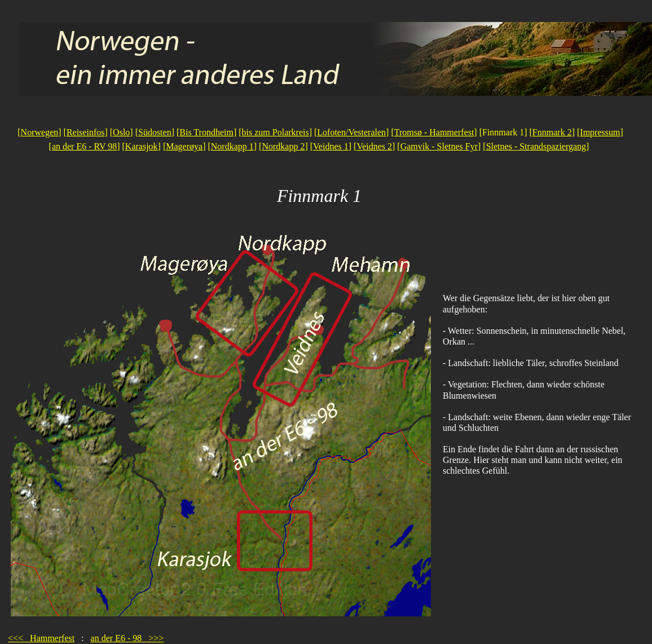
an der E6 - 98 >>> (127, 638)
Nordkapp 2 (283, 146)
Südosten (155, 132)
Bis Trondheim (206, 132)
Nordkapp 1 (232, 146)
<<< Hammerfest (41, 638)
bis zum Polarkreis (276, 132)
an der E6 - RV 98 (84, 146)
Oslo (121, 132)
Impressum (600, 132)
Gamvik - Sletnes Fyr (439, 146)
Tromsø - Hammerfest (434, 132)
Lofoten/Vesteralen (351, 132)
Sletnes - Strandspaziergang (536, 146)
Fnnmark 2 (552, 132)
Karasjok (142, 146)
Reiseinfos (86, 132)
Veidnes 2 (374, 146)
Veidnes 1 (331, 146)
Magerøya (184, 146)
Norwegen (40, 132)
